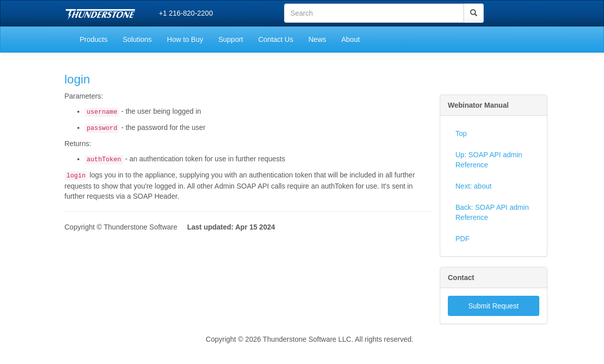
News (317, 39)
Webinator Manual (478, 105)
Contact (461, 278)
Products (94, 39)
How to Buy (185, 39)
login (78, 79)
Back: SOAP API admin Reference (492, 212)
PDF (462, 239)
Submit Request (493, 306)
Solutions (137, 39)
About (351, 39)
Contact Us (276, 39)
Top (461, 133)
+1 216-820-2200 (186, 13)
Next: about (474, 186)
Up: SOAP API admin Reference (489, 160)
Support (231, 39)
